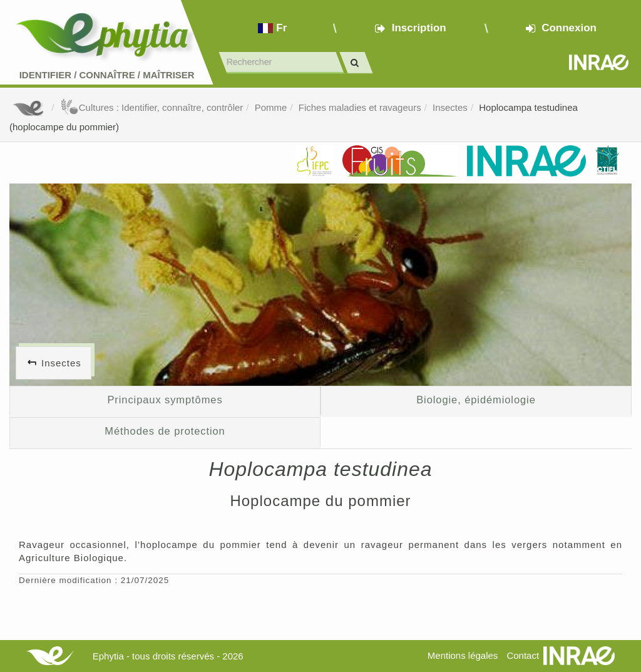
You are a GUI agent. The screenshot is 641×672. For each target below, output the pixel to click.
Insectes (450, 107)
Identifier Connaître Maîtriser (107, 75)
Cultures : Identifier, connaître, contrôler (152, 107)
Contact (523, 655)
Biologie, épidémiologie (476, 400)
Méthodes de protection (165, 431)
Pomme (271, 107)
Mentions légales (463, 655)
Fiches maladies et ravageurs (360, 107)
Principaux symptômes (165, 400)
